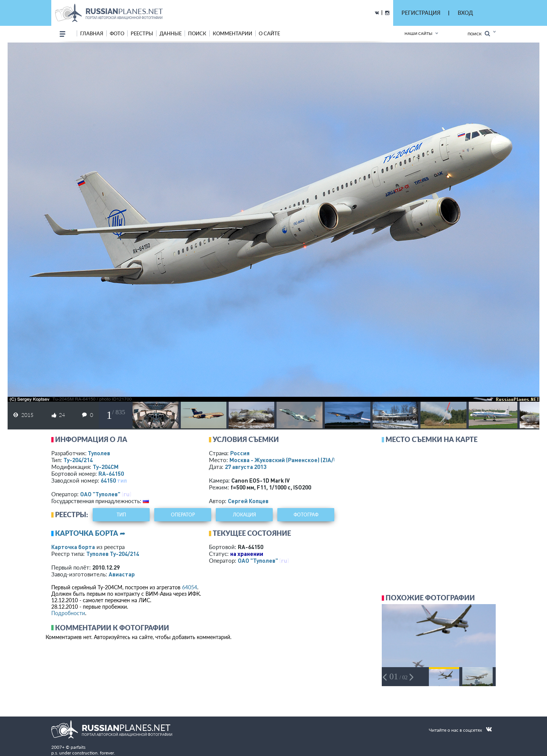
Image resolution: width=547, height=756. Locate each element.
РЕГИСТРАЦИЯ (421, 13)
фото (117, 33)
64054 (190, 587)
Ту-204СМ (106, 467)
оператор (183, 515)
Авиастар (122, 574)
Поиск (479, 34)
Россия (240, 453)
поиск (197, 33)
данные (171, 33)
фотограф (306, 515)
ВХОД (465, 13)
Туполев (99, 453)
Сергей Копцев (248, 501)
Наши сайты (418, 33)
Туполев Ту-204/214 (113, 554)
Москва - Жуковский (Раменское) (291, 460)
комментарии (232, 33)
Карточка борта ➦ (90, 533)
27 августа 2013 (246, 467)
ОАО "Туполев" (100, 494)
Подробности (68, 613)
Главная (92, 33)
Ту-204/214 (78, 460)
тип (122, 480)
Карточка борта (73, 547)
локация (244, 515)
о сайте (269, 33)
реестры (142, 33)
